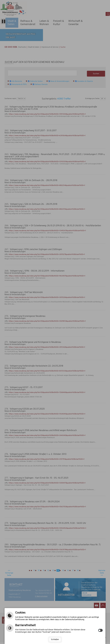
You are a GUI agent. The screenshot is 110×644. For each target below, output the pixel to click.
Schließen (55, 640)
